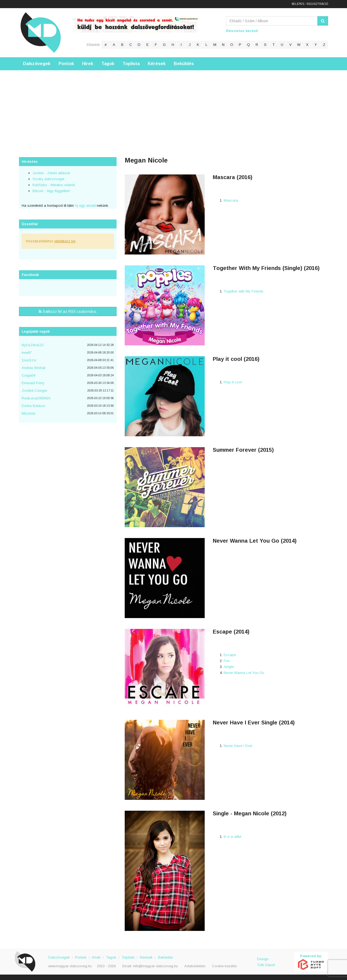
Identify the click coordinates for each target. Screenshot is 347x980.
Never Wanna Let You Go (244, 673)
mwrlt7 (27, 353)
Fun (227, 661)
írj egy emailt (85, 206)
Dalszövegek (37, 64)
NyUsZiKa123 (33, 345)
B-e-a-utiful (232, 837)
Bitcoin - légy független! (51, 191)
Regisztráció (317, 4)
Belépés (298, 4)
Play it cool (233, 382)
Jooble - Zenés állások (51, 173)
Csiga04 (28, 375)
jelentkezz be (65, 241)
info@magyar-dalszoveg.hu (155, 966)
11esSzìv (29, 360)
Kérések (157, 64)
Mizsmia (28, 413)
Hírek (88, 64)
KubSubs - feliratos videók (54, 185)
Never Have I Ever (238, 746)
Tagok (108, 64)
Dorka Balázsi (33, 406)
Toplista (131, 64)
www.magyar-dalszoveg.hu (70, 966)
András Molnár (34, 368)
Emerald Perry (33, 383)
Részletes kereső (242, 31)
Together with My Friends (244, 291)
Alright (229, 667)
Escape (230, 655)
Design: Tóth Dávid (266, 962)
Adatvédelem (195, 966)
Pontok (66, 64)
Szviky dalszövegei (48, 179)
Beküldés (184, 64)
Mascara (231, 200)
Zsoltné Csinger (34, 391)
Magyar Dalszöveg (41, 32)
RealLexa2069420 (36, 398)
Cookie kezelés (224, 966)
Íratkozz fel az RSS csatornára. (68, 311)
